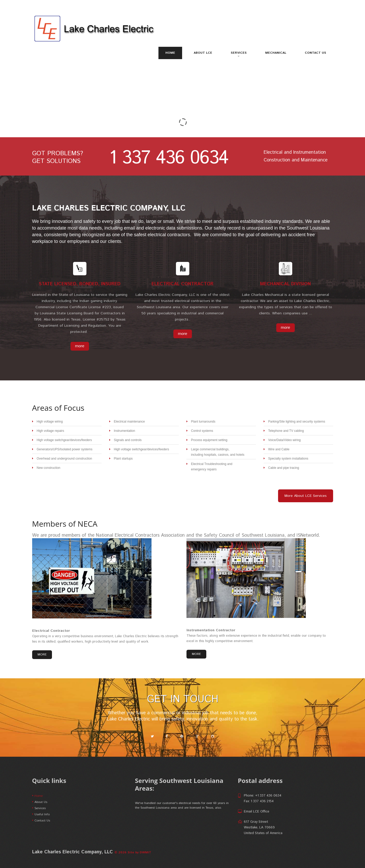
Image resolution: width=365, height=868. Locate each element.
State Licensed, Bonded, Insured (80, 284)
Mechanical (276, 53)
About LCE (203, 53)
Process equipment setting (209, 440)
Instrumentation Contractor (211, 630)
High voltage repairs (51, 431)
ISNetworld (308, 535)
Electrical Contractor (51, 631)
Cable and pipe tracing (284, 468)
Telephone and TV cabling (286, 431)
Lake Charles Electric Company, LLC (109, 208)
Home (170, 53)
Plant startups (123, 459)
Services (239, 54)
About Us (41, 802)
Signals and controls (128, 440)
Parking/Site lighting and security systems (297, 422)
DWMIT (145, 852)
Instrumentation (125, 431)
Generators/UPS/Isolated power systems (65, 449)
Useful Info (42, 814)
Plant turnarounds (203, 422)
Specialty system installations (288, 459)
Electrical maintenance (130, 422)
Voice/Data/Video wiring (285, 440)
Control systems (202, 431)
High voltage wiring (50, 422)
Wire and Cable (279, 449)
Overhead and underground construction (64, 459)
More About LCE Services (306, 496)
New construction (49, 468)
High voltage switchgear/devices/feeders (64, 440)
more (80, 346)
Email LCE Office (257, 812)
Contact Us (315, 53)
